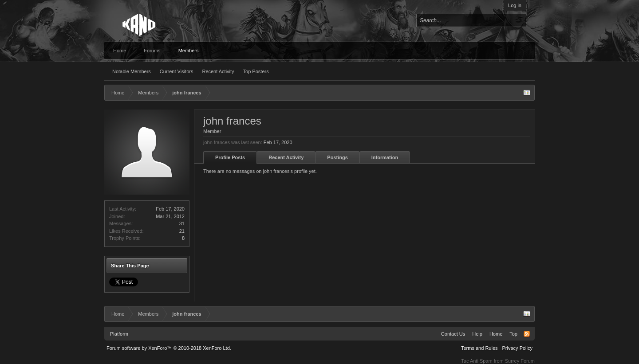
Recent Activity (218, 71)
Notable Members (132, 71)
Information (385, 157)
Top (513, 334)
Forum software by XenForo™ (169, 348)
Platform (119, 334)
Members (189, 51)
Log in (515, 5)
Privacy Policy (517, 348)
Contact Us (453, 334)
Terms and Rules (479, 348)
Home (120, 51)
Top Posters (256, 71)
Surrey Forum (520, 361)
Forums (152, 51)
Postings (337, 157)
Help (477, 334)
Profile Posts (230, 157)
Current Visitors (177, 71)
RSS (527, 334)
